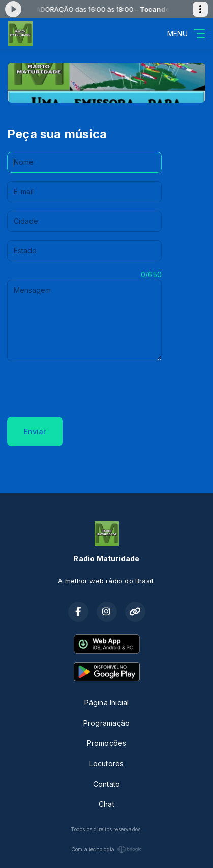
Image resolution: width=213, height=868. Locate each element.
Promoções (107, 743)
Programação (106, 723)
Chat (106, 804)
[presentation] (84, 389)
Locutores (107, 764)
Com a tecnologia (106, 849)
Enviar (35, 431)
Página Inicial (107, 702)
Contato (106, 784)
